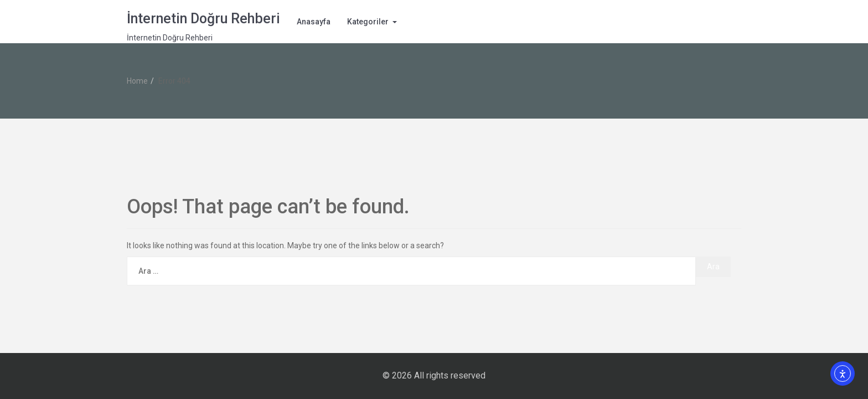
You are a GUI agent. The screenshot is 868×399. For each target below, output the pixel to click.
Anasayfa (314, 22)
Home (137, 81)
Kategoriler (368, 22)
